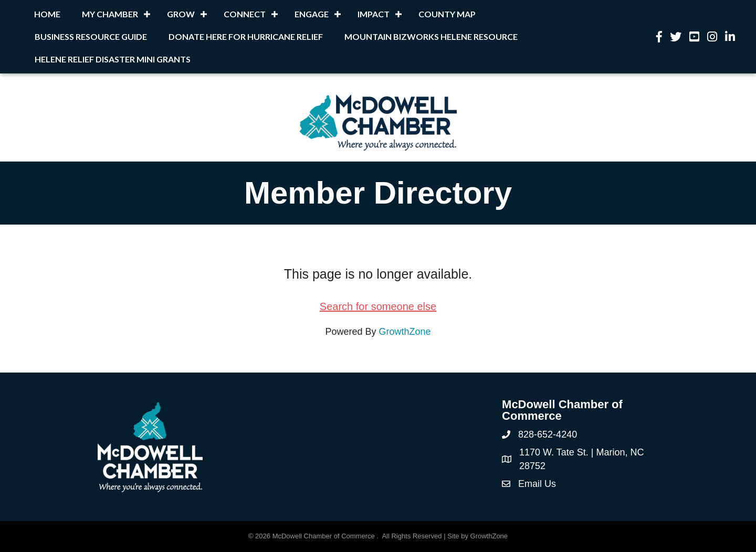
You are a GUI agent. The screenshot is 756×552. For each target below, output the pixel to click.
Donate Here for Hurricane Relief (246, 36)
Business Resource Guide (91, 36)
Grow (181, 14)
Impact (374, 14)
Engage (312, 14)
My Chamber (110, 14)
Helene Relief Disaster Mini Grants (113, 59)
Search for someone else (378, 306)
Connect (245, 14)
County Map (447, 14)
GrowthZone (405, 332)
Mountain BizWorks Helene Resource (431, 36)
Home (47, 14)
